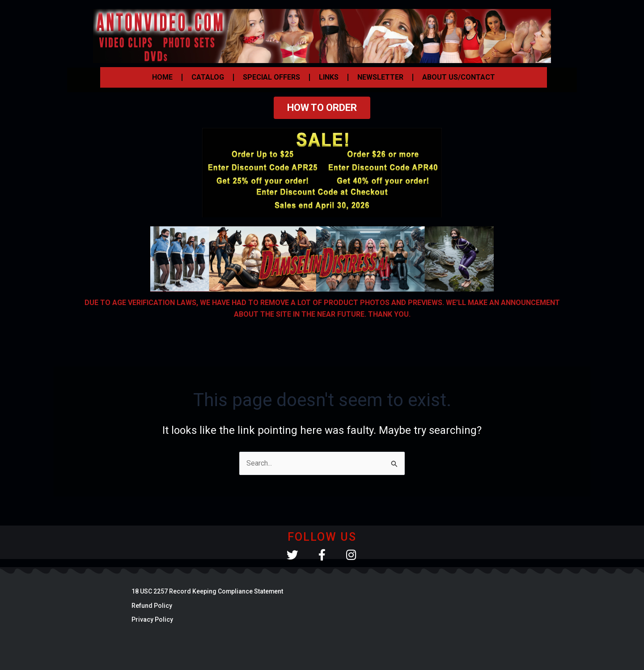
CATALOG (208, 77)
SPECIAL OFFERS (271, 77)
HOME (162, 77)
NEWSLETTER (380, 77)
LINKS (329, 77)
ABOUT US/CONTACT (459, 77)
